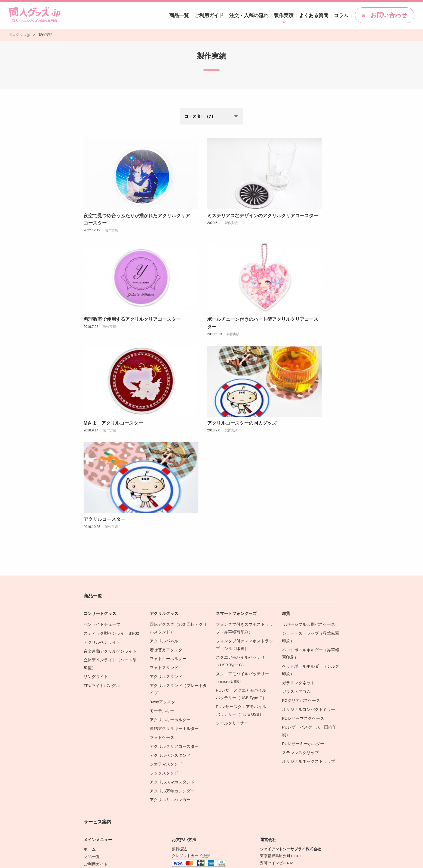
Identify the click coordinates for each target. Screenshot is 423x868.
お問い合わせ (392, 15)
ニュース (91, 711)
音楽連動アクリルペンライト (108, 488)
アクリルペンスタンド (169, 585)
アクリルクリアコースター (173, 577)
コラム (357, 15)
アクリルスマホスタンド (171, 611)
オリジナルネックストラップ (307, 591)
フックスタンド (163, 602)
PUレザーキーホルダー (302, 575)
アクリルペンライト (101, 479)
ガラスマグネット (297, 517)
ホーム (89, 676)
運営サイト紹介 (273, 750)
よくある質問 (335, 15)
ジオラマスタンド (165, 594)
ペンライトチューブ (101, 463)
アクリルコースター (104, 358)
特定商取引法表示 (275, 743)
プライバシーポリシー (279, 736)
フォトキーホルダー (167, 495)
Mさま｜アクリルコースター (201, 276)
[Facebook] (297, 771)
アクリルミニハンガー (169, 628)
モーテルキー (161, 544)
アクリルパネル (163, 478)
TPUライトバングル (101, 520)
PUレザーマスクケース (302, 551)
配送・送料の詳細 (188, 780)
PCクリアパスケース (300, 534)
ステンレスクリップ (299, 583)
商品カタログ (95, 725)
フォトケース (161, 569)
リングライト (95, 511)
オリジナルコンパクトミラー (307, 542)
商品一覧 (225, 15)
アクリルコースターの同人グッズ (295, 276)
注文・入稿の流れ (282, 15)
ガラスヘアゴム (295, 526)
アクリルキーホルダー (169, 552)
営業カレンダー (273, 729)
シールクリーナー (231, 555)
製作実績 (310, 15)
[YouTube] (312, 771)
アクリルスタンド (165, 511)
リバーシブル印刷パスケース (307, 463)
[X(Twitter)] (266, 771)
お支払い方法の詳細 (190, 720)
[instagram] (282, 771)
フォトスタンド (163, 503)
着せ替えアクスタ (165, 486)
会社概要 (268, 722)
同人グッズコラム (99, 718)
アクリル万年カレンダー (171, 619)
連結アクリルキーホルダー (173, 560)
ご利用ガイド (250, 15)
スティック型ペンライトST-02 (109, 471)
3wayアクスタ (162, 535)
